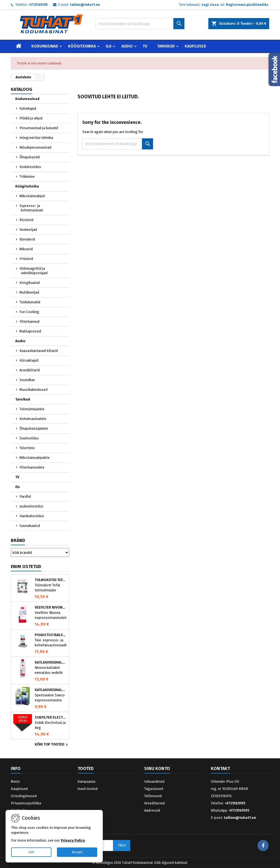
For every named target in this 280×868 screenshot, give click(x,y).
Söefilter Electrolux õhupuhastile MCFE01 (51, 717)
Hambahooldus (32, 516)
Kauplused (195, 46)
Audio (127, 46)
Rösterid (26, 220)
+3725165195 (38, 5)
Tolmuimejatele (32, 409)
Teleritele (27, 448)
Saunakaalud (30, 526)
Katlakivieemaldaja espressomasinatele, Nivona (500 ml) (51, 662)
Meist (15, 781)
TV (145, 46)
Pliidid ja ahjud (31, 118)
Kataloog (22, 89)
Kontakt (220, 768)
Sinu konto (157, 768)
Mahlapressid (30, 331)
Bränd (18, 540)
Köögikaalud (30, 283)
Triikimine (27, 177)
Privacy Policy (73, 840)
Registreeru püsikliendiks (247, 5)
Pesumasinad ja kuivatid (39, 128)
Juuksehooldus (31, 506)
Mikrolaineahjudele (35, 458)
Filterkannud (29, 322)
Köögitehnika (82, 46)
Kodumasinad (45, 46)
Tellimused (153, 796)
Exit (31, 852)
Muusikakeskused (33, 390)
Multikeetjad (29, 292)
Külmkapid (28, 108)
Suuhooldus (29, 438)
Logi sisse (210, 5)
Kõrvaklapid (29, 360)
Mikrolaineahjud (32, 196)
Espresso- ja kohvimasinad (31, 208)
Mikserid (26, 249)
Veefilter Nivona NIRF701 (51, 607)
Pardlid (25, 496)
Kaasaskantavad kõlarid (39, 351)
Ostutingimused (24, 796)
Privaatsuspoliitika (26, 803)
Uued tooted (87, 789)
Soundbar (27, 380)
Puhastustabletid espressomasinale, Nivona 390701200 (51, 635)
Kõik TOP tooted (52, 745)
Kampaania (86, 781)
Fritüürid (26, 259)
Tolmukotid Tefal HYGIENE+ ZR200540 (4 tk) (51, 580)
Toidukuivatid (30, 302)
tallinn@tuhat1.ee (85, 5)
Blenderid (27, 239)
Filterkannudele (32, 467)
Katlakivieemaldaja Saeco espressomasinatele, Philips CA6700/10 (51, 690)
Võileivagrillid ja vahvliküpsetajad (33, 271)
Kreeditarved (154, 803)
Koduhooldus (30, 167)
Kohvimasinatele (33, 419)
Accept (77, 852)
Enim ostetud (26, 566)
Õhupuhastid (30, 157)
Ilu (109, 46)
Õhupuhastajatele (34, 428)
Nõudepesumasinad (35, 147)
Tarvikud (166, 46)
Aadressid (152, 810)
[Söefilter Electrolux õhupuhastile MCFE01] (23, 719)
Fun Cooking (29, 312)
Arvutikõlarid (30, 370)
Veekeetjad (28, 230)
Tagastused (154, 789)
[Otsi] (140, 24)
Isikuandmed (154, 781)
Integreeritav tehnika (36, 138)
